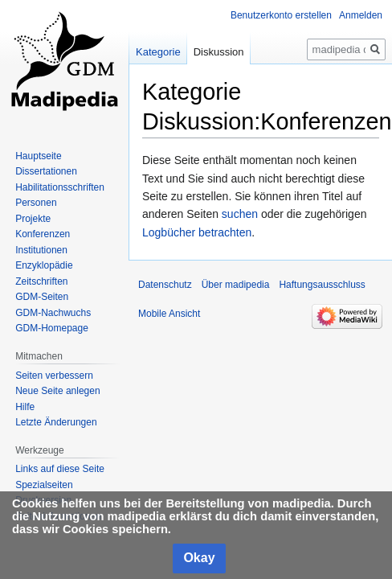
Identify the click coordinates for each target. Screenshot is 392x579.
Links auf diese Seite (60, 469)
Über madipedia (236, 285)
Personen (36, 203)
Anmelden (361, 15)
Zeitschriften (41, 281)
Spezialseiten (44, 485)
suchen (240, 214)
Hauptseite (38, 156)
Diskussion (219, 52)
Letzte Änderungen (56, 422)
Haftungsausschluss (322, 285)
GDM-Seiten (42, 297)
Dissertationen (46, 171)
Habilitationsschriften (60, 187)
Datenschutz (165, 285)
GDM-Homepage (52, 328)
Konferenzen (43, 234)
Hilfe (25, 407)
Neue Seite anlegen (57, 391)
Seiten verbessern (54, 376)
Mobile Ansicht (169, 314)
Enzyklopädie (44, 265)
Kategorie (158, 52)
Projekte (33, 219)
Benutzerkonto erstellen (281, 15)
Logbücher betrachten (197, 232)
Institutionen (41, 250)
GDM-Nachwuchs (53, 313)
